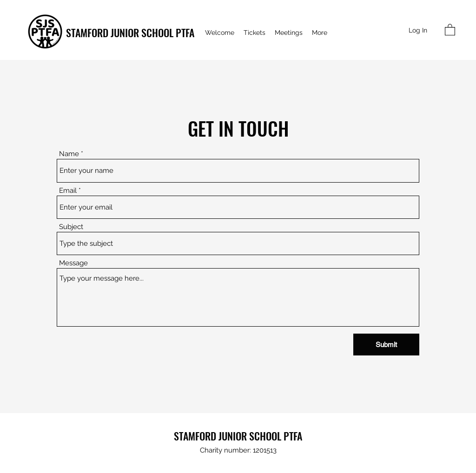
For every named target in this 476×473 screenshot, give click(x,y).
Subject (71, 227)
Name (69, 154)
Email (68, 191)
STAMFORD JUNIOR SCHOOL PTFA (130, 33)
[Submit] (386, 345)
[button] (450, 29)
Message (73, 263)
